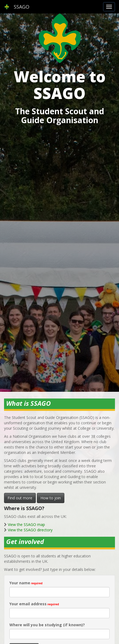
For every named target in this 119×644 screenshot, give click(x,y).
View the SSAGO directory (30, 530)
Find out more (20, 498)
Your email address (28, 604)
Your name (20, 583)
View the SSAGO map (26, 524)
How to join (51, 498)
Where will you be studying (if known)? (47, 625)
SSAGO (17, 7)
